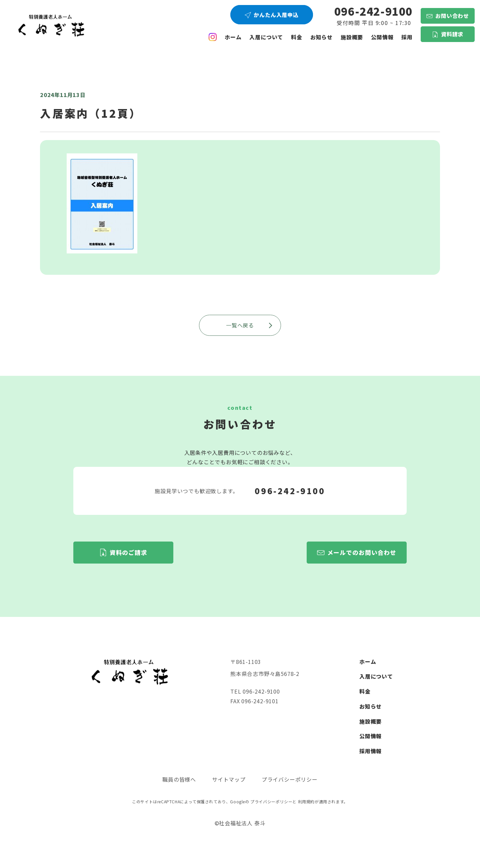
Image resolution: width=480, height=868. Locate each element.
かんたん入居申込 (276, 15)
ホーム (233, 37)
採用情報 (370, 751)
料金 (297, 37)
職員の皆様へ (179, 779)
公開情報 (370, 736)
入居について (266, 37)
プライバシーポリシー (290, 779)
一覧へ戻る (249, 325)
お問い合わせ (452, 16)
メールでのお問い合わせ (362, 552)
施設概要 (352, 37)
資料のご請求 (128, 552)
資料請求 (452, 34)
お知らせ (321, 37)
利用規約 (306, 801)
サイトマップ (229, 779)
